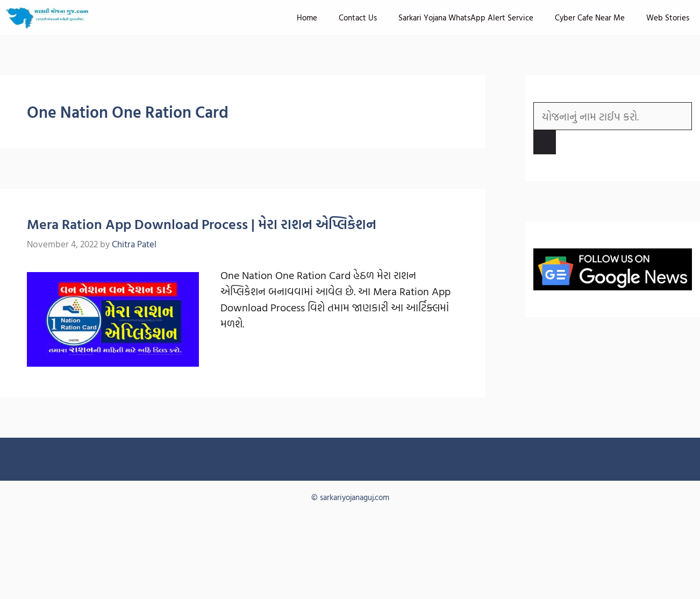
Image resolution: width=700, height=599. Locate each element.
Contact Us (358, 17)
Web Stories (668, 17)
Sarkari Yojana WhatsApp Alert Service (466, 17)
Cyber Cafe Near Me (590, 17)
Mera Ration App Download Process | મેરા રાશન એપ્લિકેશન (202, 224)
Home (307, 17)
